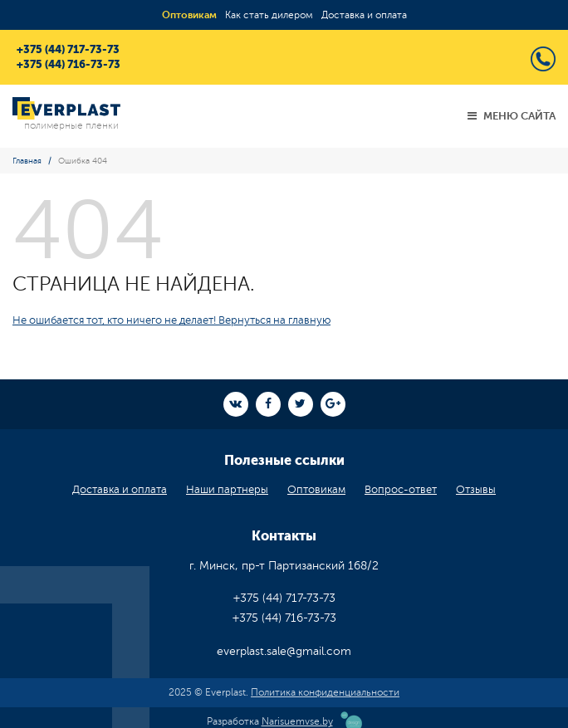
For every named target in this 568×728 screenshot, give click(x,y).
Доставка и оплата (364, 15)
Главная (27, 161)
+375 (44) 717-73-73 (68, 49)
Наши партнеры (227, 490)
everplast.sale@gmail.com (284, 651)
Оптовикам (189, 15)
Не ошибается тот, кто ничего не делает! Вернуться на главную (171, 320)
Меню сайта (512, 116)
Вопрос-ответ (401, 490)
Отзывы (476, 490)
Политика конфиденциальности (325, 692)
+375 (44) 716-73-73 (69, 64)
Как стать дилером (269, 15)
